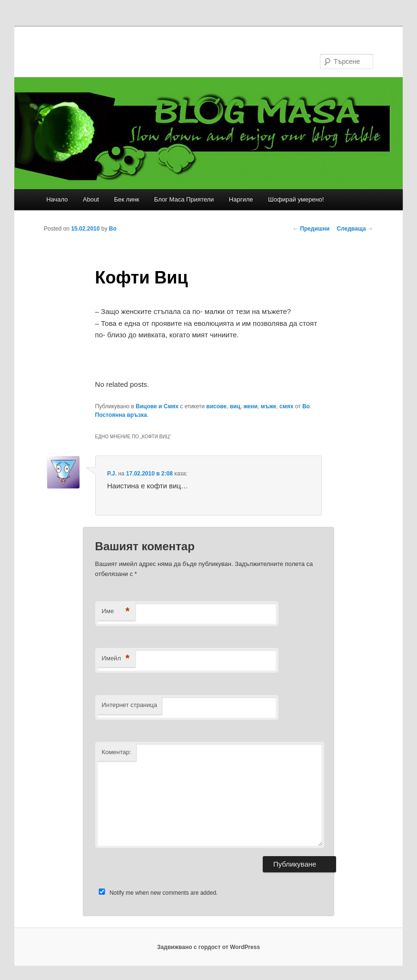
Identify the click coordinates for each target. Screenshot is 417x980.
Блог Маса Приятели (184, 199)
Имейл (116, 659)
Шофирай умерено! (296, 199)
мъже (269, 406)
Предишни (311, 229)
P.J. (112, 474)
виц (235, 406)
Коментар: (117, 752)
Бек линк (126, 199)
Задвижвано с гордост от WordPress (208, 947)
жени (250, 406)
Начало (57, 199)
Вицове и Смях (157, 406)
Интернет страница (129, 705)
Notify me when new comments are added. (164, 893)
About (91, 199)
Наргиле (241, 199)
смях (286, 406)
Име (116, 611)
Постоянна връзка (121, 415)
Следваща (355, 229)
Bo (113, 229)
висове (216, 406)
